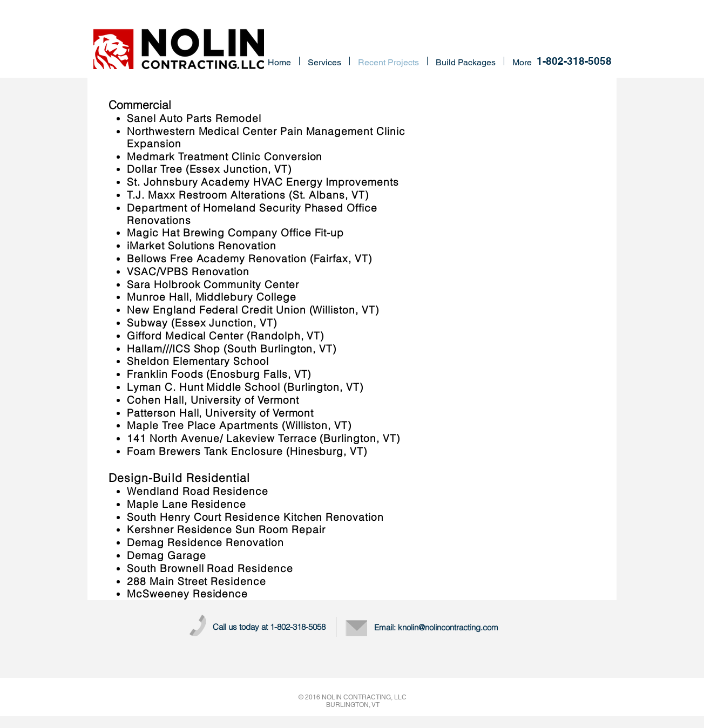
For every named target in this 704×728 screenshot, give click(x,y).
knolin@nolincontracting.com (448, 627)
